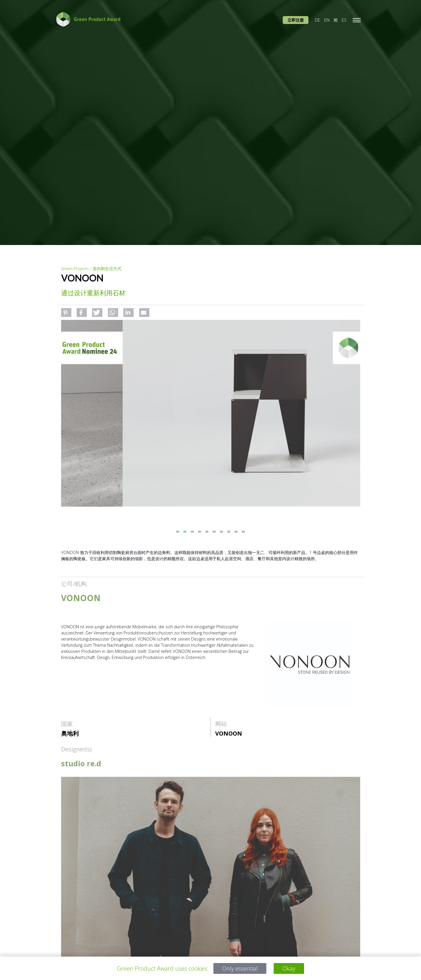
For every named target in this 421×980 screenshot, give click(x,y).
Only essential (240, 968)
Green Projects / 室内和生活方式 (91, 269)
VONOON (229, 733)
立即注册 (296, 20)
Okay (290, 968)
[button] (66, 313)
